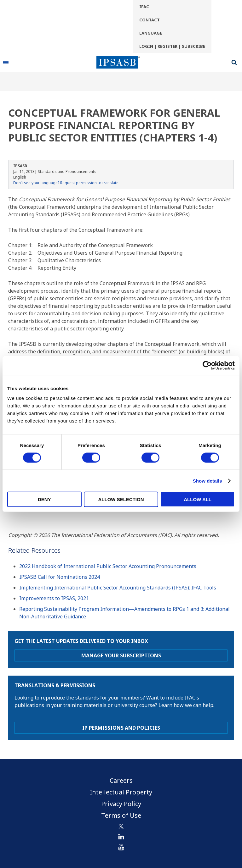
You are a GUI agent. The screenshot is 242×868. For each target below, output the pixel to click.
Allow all (198, 499)
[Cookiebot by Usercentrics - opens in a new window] (207, 365)
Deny (44, 499)
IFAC (144, 7)
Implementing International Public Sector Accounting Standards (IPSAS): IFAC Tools (118, 588)
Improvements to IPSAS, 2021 (54, 598)
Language (151, 33)
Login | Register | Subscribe (172, 46)
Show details (207, 481)
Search (234, 62)
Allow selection (121, 499)
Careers (121, 780)
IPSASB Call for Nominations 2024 (60, 577)
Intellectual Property (121, 792)
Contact (150, 20)
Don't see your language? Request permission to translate (66, 183)
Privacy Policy (121, 804)
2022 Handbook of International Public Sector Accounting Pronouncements (108, 566)
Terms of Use (121, 815)
